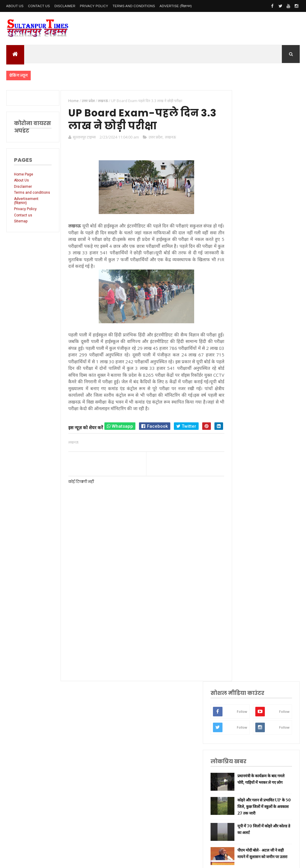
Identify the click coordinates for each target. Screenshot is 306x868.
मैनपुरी (244, 696)
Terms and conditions (134, 6)
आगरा (244, 640)
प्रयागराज (245, 555)
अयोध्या (244, 602)
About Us (15, 6)
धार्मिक (244, 574)
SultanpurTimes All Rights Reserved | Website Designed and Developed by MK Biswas (121, 860)
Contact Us (39, 6)
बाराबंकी (245, 668)
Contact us (23, 219)
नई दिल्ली (245, 518)
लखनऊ (168, 138)
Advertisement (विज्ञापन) (26, 205)
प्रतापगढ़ (245, 583)
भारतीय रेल (247, 593)
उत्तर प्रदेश (153, 138)
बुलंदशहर (245, 677)
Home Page (24, 174)
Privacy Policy (94, 6)
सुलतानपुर (246, 508)
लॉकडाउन (246, 546)
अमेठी (243, 527)
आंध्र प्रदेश (246, 630)
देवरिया (244, 611)
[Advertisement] (141, 633)
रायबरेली (245, 537)
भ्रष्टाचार (245, 686)
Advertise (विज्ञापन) (176, 6)
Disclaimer (65, 6)
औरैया (244, 649)
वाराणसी (245, 565)
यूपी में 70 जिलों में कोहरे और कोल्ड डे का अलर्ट (275, 288)
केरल (243, 658)
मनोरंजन (245, 621)
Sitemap (21, 226)
